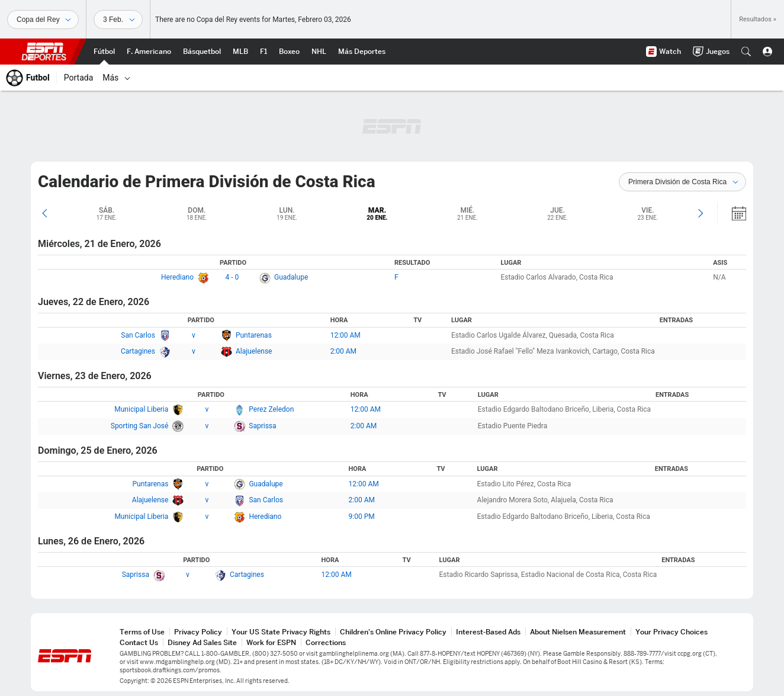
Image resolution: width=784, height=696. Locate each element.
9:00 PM (362, 517)
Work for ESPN (271, 642)
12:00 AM (346, 335)
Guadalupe (291, 277)
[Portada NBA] (202, 52)
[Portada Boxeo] (289, 52)
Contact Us (139, 642)
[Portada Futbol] (104, 52)
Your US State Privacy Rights (281, 632)
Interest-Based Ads (488, 632)
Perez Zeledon (271, 409)
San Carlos (138, 335)
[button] (746, 52)
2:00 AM (343, 351)
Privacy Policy (198, 632)
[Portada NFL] (149, 52)
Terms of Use (142, 632)
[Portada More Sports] (362, 52)
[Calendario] (731, 213)
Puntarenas (254, 335)
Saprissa (262, 426)
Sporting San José (140, 426)
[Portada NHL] (319, 52)
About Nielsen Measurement (578, 632)
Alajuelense (254, 351)
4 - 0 (232, 277)
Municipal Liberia (141, 409)
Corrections (326, 642)
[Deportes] (43, 20)
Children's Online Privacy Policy (393, 632)
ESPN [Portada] (44, 52)
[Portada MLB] (240, 52)
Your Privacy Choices (671, 632)
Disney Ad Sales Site (202, 642)
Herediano (177, 277)
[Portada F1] (264, 52)
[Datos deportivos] (118, 20)
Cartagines (138, 351)
